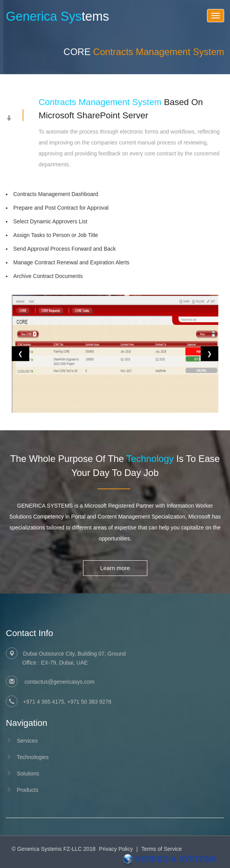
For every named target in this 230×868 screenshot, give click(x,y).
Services (27, 741)
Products (27, 790)
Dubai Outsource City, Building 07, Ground (123, 659)
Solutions (28, 774)
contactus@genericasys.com (59, 682)
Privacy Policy (116, 849)
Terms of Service (161, 849)
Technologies (33, 757)
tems (57, 17)
